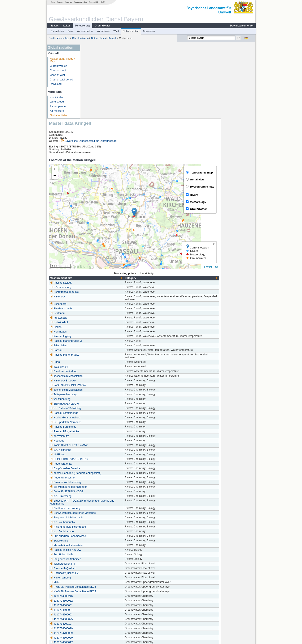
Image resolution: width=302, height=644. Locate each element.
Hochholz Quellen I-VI (99, 499)
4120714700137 (96, 550)
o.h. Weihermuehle (97, 448)
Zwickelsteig (93, 467)
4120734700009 (96, 559)
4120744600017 (96, 568)
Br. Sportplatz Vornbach (100, 348)
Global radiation (131, 31)
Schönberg (93, 230)
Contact (60, 2)
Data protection (80, 2)
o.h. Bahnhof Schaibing (100, 334)
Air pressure (149, 31)
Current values (58, 66)
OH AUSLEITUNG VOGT (101, 418)
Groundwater (102, 26)
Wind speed (57, 102)
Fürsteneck (93, 244)
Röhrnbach (93, 258)
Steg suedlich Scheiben (100, 485)
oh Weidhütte (94, 362)
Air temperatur (58, 106)
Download (56, 84)
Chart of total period (61, 80)
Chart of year (57, 75)
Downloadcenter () (241, 26)
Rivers (55, 26)
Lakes (67, 26)
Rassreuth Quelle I (97, 494)
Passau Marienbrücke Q (100, 267)
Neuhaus (91, 367)
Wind (116, 31)
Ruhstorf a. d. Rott (97, 605)
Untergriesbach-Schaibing (101, 587)
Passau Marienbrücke (99, 281)
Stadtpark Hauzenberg (99, 434)
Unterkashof (93, 248)
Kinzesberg (93, 601)
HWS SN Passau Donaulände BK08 (107, 513)
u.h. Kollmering (95, 376)
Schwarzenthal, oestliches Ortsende (107, 439)
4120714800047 (96, 582)
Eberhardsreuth (95, 235)
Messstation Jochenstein (101, 471)
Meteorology (82, 26)
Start (53, 2)
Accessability (94, 2)
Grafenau (92, 239)
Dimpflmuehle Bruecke (100, 394)
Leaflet (242, 193)
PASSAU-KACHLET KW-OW (103, 371)
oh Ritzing (92, 381)
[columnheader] (121, 204)
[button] (169, 138)
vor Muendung (95, 325)
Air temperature (85, 31)
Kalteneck (92, 223)
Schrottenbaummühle (99, 218)
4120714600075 (96, 545)
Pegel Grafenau (95, 390)
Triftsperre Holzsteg (98, 321)
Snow (70, 31)
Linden (90, 253)
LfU (103, 2)
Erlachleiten (93, 272)
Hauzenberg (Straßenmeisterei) (105, 610)
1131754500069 (96, 578)
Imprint (68, 2)
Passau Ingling (95, 262)
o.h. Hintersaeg (95, 422)
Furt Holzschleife (96, 481)
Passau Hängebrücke (99, 357)
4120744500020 (96, 564)
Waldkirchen (93, 293)
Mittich (90, 508)
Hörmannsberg (95, 213)
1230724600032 (96, 527)
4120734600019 (96, 555)
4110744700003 (96, 541)
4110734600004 (96, 536)
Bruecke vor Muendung (100, 408)
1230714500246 (96, 522)
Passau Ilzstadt (95, 209)
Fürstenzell (93, 615)
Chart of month (58, 70)
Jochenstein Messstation (101, 302)
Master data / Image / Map (62, 60)
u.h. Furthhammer (97, 457)
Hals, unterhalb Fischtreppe (102, 453)
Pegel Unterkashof (97, 404)
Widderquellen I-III (97, 490)
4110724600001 (96, 531)
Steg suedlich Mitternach (101, 444)
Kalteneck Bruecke (97, 307)
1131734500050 (96, 573)
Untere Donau (98, 38)
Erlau (89, 288)
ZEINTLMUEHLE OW (99, 330)
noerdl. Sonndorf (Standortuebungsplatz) (110, 399)
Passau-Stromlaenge (99, 339)
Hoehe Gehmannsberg (100, 344)
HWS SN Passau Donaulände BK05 (107, 518)
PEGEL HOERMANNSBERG (103, 385)
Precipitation (57, 31)
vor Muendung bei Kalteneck (103, 413)
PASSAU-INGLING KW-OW (103, 311)
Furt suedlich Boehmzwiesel (103, 462)
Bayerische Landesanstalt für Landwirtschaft (125, 67)
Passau (91, 276)
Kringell (112, 38)
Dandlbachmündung (98, 297)
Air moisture (103, 31)
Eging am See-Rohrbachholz (103, 591)
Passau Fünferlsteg (98, 353)
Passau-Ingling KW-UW (100, 476)
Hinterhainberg (95, 504)
